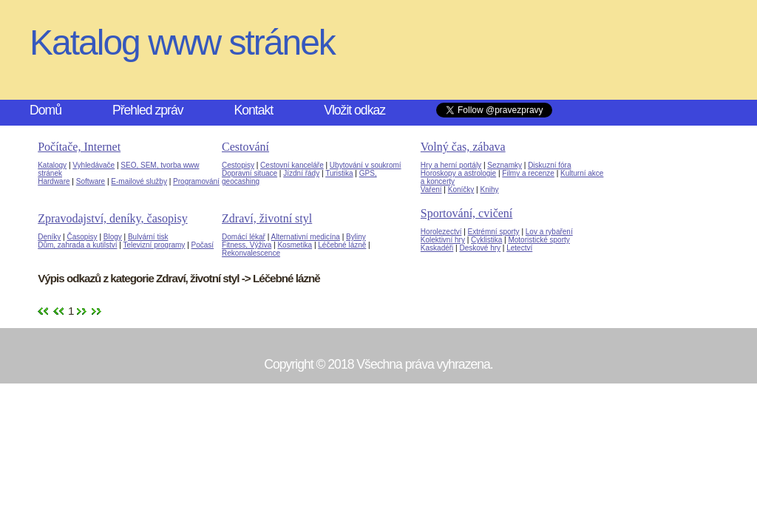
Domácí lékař (244, 237)
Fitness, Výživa (247, 245)
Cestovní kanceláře (292, 165)
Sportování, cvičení (466, 213)
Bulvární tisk (148, 237)
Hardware (54, 181)
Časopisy (82, 237)
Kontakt (254, 110)
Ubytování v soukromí (366, 165)
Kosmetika (295, 245)
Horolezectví (441, 232)
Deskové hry (480, 248)
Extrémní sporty (494, 232)
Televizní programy (154, 245)
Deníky (49, 237)
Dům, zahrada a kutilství (77, 245)
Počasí (203, 245)
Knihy (489, 190)
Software (91, 181)
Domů (45, 110)
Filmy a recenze (528, 173)
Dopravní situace (249, 173)
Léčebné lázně (342, 245)
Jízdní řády (301, 173)
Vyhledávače (94, 165)
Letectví (519, 248)
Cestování (245, 147)
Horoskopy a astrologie (458, 173)
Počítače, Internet (79, 147)
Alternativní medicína (306, 237)
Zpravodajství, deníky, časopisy (112, 218)
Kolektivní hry (443, 240)
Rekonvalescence (251, 253)
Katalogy (52, 165)
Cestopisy (238, 165)
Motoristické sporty (539, 240)
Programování (196, 181)
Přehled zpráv (148, 110)
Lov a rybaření (549, 232)
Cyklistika (486, 240)
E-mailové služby (139, 181)
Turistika (339, 173)
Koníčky (461, 190)
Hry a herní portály (451, 165)
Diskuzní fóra (549, 165)
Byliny (356, 237)
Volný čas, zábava (463, 147)
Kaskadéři (437, 248)
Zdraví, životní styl (267, 218)
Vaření (431, 190)
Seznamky (505, 165)
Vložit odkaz (354, 110)
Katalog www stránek (182, 42)
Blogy (113, 237)
